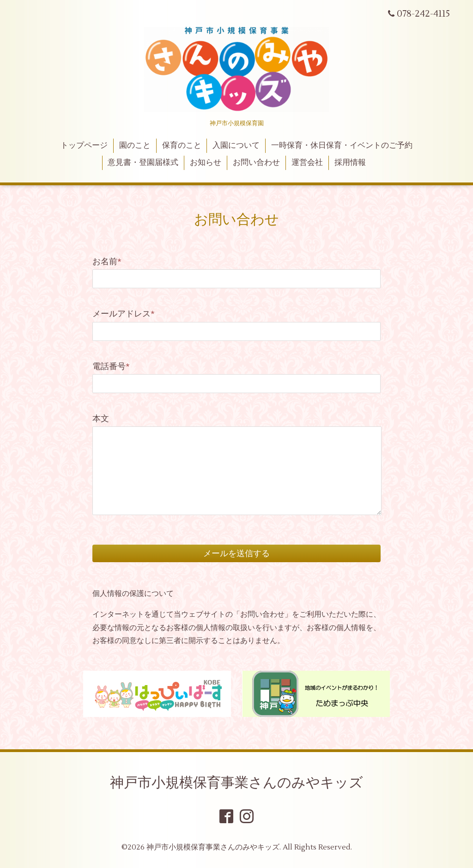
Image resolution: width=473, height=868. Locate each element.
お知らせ (206, 163)
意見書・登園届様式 (143, 163)
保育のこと (182, 146)
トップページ (84, 146)
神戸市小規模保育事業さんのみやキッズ (236, 783)
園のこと (135, 146)
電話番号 (111, 367)
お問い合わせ (256, 163)
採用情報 (350, 163)
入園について (236, 146)
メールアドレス (124, 314)
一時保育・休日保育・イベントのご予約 (342, 146)
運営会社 (307, 163)
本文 (101, 419)
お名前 (107, 262)
